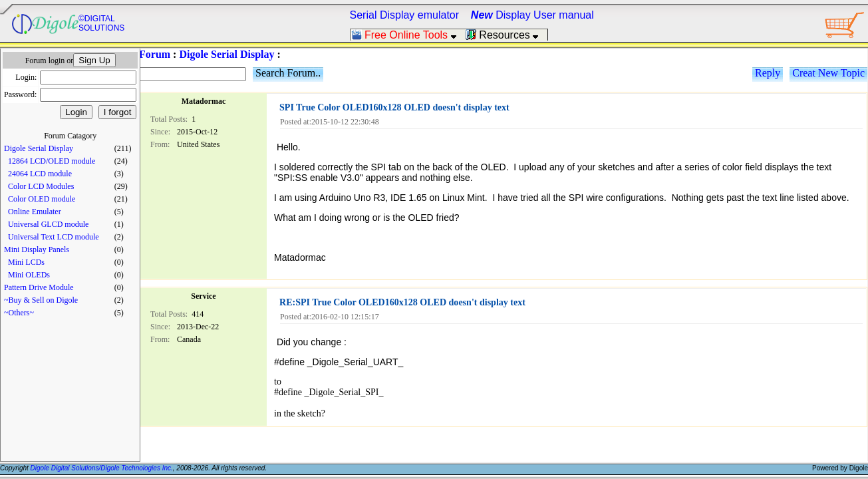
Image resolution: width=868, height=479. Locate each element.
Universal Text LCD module (54, 237)
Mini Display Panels (37, 249)
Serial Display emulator (405, 15)
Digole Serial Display (39, 148)
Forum (155, 54)
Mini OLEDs (29, 275)
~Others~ (19, 313)
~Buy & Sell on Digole (41, 300)
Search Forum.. (288, 73)
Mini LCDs (26, 262)
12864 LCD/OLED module (52, 161)
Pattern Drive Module (39, 287)
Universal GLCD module (48, 224)
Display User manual (532, 15)
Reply (768, 73)
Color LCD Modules (41, 186)
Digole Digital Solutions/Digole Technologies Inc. (102, 468)
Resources (506, 35)
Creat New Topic (828, 73)
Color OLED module (42, 199)
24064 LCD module (40, 174)
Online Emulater (35, 212)
